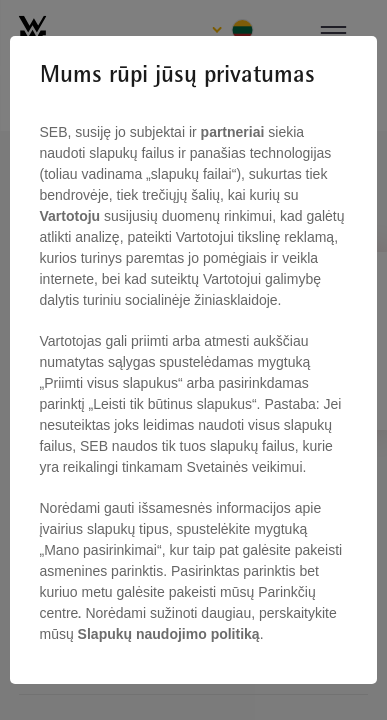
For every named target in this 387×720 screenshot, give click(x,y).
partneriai (233, 132)
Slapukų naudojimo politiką (167, 634)
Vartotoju (72, 216)
